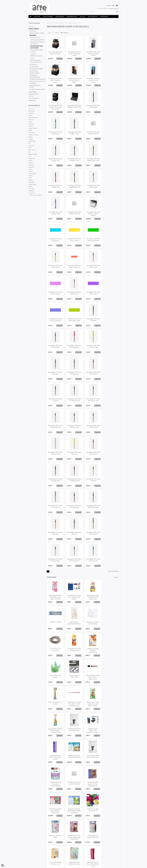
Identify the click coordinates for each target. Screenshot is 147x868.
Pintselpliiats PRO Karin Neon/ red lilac (55, 293)
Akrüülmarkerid (35, 37)
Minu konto (62, 855)
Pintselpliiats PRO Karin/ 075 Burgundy (74, 373)
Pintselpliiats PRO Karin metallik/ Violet (55, 213)
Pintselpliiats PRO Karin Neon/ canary (74, 240)
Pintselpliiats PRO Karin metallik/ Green (74, 160)
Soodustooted (47, 856)
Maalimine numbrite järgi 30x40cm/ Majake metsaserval (73, 758)
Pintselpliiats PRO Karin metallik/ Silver (92, 186)
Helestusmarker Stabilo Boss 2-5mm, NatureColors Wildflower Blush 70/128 (110, 653)
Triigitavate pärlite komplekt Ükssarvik (110, 784)
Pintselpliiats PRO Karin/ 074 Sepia (55, 373)
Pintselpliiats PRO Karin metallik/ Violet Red (74, 213)
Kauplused (31, 855)
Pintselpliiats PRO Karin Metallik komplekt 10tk (74, 106)
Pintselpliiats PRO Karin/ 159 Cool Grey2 (92, 427)
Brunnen (31, 109)
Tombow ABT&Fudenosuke (36, 55)
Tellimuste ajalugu (63, 856)
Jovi (30, 143)
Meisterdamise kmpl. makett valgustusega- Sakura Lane (55, 785)
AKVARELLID (33, 64)
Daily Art (31, 120)
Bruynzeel (32, 111)
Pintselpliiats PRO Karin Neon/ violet (92, 293)
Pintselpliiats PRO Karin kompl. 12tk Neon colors (55, 80)
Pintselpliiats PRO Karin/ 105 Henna (55, 400)
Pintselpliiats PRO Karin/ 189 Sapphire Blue (92, 508)
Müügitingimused (32, 860)
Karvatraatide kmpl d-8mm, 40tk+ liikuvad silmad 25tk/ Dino (92, 811)
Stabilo (31, 180)
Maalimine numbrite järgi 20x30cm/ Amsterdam (55, 758)
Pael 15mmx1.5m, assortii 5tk (92, 623)
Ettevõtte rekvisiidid (33, 856)
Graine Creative (33, 135)
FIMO (30, 130)
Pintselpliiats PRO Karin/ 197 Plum (74, 534)
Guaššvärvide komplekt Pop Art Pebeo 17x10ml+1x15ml (110, 679)
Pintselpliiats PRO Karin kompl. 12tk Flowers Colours (74, 54)
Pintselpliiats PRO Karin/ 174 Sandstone (55, 507)
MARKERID (33, 35)
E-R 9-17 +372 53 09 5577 (81, 859)
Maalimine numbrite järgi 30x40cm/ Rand (110, 704)
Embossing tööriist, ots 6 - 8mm (55, 677)
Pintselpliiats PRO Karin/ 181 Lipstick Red (74, 507)
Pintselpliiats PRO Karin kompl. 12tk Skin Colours (74, 80)
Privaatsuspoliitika (33, 858)
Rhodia (31, 171)
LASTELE (82, 16)
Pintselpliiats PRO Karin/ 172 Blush (92, 480)
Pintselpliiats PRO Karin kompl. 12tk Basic (55, 53)
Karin (30, 148)
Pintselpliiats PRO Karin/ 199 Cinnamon (92, 534)
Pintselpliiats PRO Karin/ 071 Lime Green (92, 347)
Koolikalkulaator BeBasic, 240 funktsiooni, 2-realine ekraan (73, 705)
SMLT (30, 178)
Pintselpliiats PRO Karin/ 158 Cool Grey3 (74, 427)
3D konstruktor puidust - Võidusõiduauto (110, 624)
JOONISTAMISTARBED (36, 69)
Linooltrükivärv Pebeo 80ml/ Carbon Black (55, 730)
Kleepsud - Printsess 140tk (110, 757)
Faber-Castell (33, 128)
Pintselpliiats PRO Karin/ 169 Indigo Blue (55, 480)
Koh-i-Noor (32, 150)
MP (29, 152)
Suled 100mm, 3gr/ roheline (73, 650)
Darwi (30, 122)
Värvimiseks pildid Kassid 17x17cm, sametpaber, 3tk (110, 731)
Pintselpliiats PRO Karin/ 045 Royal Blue (55, 347)
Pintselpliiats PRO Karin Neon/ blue (55, 240)
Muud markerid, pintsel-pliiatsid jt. (36, 61)
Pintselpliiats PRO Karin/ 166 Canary (74, 453)
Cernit (30, 115)
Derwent (31, 124)
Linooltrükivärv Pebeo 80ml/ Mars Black (55, 704)
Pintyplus (31, 165)
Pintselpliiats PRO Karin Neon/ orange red (74, 266)
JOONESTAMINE (34, 73)
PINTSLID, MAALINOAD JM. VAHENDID (37, 82)
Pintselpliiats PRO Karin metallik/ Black (92, 106)
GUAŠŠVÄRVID (34, 67)
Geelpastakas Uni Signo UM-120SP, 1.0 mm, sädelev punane (74, 678)
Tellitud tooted (62, 858)
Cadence (31, 113)
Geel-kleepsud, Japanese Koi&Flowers (55, 623)
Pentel (31, 163)
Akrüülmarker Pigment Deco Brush (37, 43)
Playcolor (31, 167)
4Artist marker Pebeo (37, 40)
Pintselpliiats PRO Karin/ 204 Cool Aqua (92, 560)
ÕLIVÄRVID (33, 31)
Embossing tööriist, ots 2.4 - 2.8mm (55, 837)
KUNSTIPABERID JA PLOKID (35, 86)
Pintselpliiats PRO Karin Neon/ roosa (74, 293)
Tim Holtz (31, 189)
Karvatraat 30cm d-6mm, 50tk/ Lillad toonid (92, 704)
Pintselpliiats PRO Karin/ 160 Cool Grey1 (55, 453)
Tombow (31, 191)
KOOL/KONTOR (93, 16)
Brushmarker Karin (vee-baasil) (37, 47)
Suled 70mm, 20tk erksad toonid (92, 757)
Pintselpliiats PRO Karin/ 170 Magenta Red (74, 481)
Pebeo (31, 161)
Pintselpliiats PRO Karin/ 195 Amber (55, 534)
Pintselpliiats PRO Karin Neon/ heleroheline (92, 240)
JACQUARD (32, 141)
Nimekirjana (57, 33)
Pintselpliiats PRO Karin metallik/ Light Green (92, 160)
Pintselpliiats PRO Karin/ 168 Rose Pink (92, 453)
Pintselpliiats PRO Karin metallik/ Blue (55, 133)
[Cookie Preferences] (3, 865)
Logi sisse (105, 8)
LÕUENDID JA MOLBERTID (37, 79)
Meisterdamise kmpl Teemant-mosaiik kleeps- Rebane (92, 678)
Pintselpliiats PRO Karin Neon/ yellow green (74, 320)
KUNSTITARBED (48, 16)
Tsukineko (32, 193)
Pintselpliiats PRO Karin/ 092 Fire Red (92, 373)
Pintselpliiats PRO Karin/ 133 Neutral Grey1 (55, 428)
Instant (31, 139)
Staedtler (31, 182)
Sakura (31, 176)
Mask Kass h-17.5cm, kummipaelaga (74, 623)
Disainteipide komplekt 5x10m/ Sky (74, 810)
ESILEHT (49, 23)
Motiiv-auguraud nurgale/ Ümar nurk (73, 784)
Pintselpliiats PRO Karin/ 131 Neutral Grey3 (74, 401)
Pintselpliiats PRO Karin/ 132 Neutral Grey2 (92, 401)
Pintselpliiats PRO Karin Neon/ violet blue (55, 320)
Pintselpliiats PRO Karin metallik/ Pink (55, 186)
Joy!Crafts (31, 145)
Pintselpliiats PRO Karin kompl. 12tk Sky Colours (92, 80)
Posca (32, 58)
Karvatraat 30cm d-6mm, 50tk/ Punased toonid (55, 811)
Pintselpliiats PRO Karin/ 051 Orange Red (74, 347)
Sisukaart (46, 860)
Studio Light (32, 184)
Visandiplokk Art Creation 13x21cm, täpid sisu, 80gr (74, 838)
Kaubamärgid (47, 855)
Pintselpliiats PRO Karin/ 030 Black (92, 320)
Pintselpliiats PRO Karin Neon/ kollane (55, 266)
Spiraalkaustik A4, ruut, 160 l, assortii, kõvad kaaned (74, 598)
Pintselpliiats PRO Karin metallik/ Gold (55, 160)
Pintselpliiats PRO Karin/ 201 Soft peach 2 (74, 561)
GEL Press (32, 133)
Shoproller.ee (115, 865)
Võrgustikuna (66, 33)
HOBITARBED (60, 16)
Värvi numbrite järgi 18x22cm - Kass (92, 784)
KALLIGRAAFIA (34, 71)
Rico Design (32, 174)
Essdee (31, 126)
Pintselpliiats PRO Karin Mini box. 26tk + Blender (92, 214)
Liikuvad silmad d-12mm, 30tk (92, 650)
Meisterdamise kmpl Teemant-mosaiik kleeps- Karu (92, 598)
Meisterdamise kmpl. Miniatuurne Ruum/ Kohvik (110, 811)
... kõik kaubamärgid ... (35, 195)
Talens (31, 186)
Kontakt (37, 16)
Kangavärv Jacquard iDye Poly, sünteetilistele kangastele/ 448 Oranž (55, 652)
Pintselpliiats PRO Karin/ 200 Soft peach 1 (55, 561)
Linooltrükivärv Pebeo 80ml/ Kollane (92, 837)
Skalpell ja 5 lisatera (110, 596)
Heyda (31, 137)
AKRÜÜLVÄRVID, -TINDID (37, 33)
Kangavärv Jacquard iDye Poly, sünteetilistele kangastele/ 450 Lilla (110, 839)
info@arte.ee (77, 861)
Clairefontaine (33, 117)
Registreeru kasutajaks (114, 8)
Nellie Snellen (33, 154)
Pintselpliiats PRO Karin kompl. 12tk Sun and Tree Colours (55, 107)
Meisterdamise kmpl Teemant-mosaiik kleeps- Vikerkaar (55, 598)
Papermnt (32, 158)
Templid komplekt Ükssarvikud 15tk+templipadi (74, 731)
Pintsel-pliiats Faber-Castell (37, 51)
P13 (30, 156)
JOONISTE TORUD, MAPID (37, 89)
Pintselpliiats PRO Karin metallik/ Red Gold (74, 186)
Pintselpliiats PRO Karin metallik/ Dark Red (92, 133)
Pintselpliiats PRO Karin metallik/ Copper (74, 133)
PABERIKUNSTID (72, 16)
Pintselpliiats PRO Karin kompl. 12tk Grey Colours (92, 54)
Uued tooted (47, 858)
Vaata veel (116, 578)
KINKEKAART (104, 16)
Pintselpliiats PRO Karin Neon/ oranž (92, 266)
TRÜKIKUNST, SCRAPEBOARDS (35, 76)
